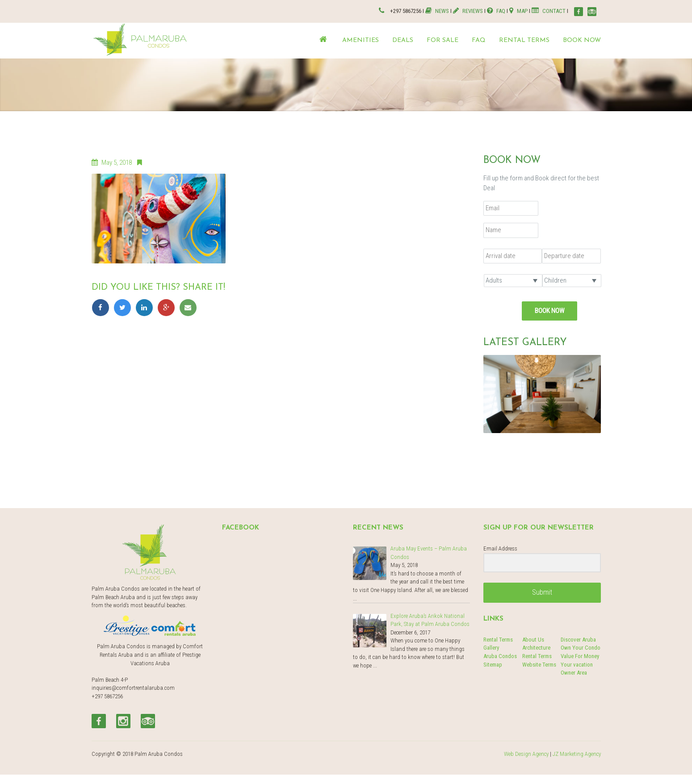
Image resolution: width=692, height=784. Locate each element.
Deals (403, 40)
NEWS (438, 11)
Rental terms (524, 40)
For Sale (442, 40)
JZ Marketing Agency (577, 754)
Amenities (361, 40)
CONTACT (549, 11)
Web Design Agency (526, 754)
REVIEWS (468, 11)
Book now (582, 40)
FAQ (496, 11)
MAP (518, 11)
